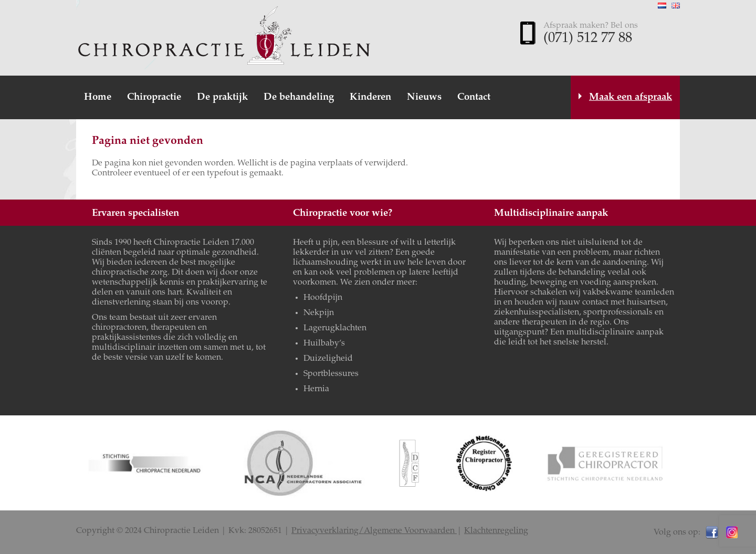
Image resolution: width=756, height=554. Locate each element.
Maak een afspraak (631, 97)
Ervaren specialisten (135, 213)
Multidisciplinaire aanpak (551, 213)
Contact (474, 97)
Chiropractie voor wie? (343, 213)
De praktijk (222, 97)
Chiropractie (154, 97)
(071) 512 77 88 (588, 39)
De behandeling (299, 97)
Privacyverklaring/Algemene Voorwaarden (374, 531)
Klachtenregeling (496, 531)
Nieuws (424, 97)
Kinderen (370, 97)
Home (98, 97)
